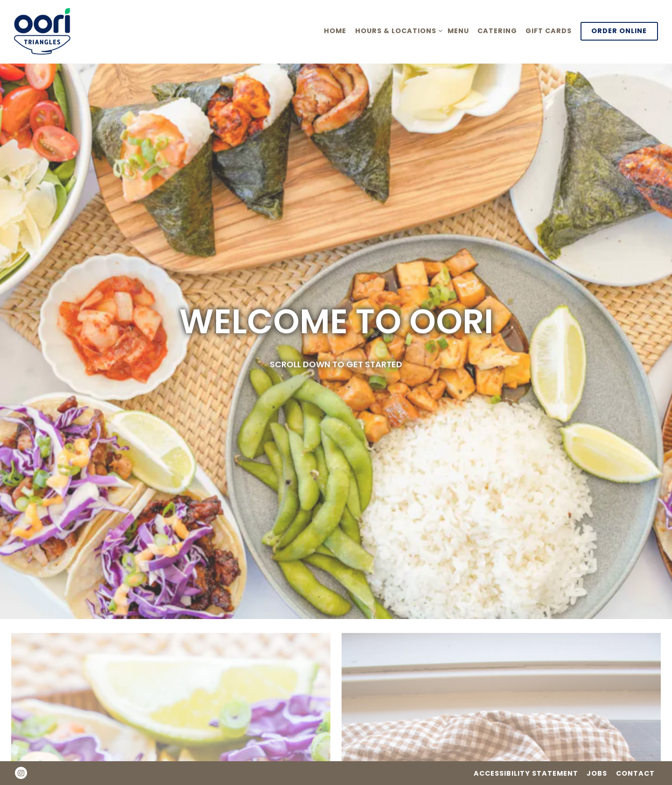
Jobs (597, 773)
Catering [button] (497, 31)
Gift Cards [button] (549, 31)
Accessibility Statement (526, 773)
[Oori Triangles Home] (52, 31)
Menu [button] (458, 31)
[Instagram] (21, 773)
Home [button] (335, 31)
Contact (635, 773)
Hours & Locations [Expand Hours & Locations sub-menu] (397, 31)
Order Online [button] (619, 31)
